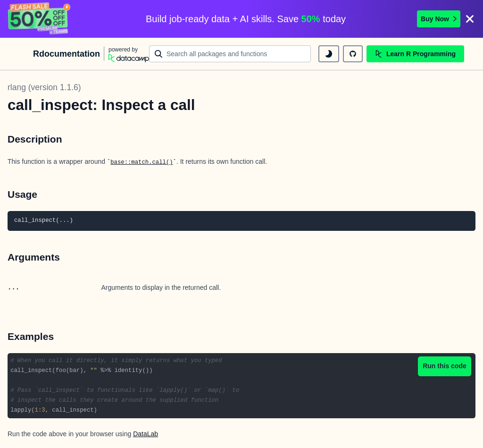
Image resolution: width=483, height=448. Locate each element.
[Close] (470, 19)
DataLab (146, 434)
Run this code (445, 366)
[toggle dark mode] (329, 54)
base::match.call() (142, 162)
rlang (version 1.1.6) (44, 87)
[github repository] (353, 54)
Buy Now (439, 19)
